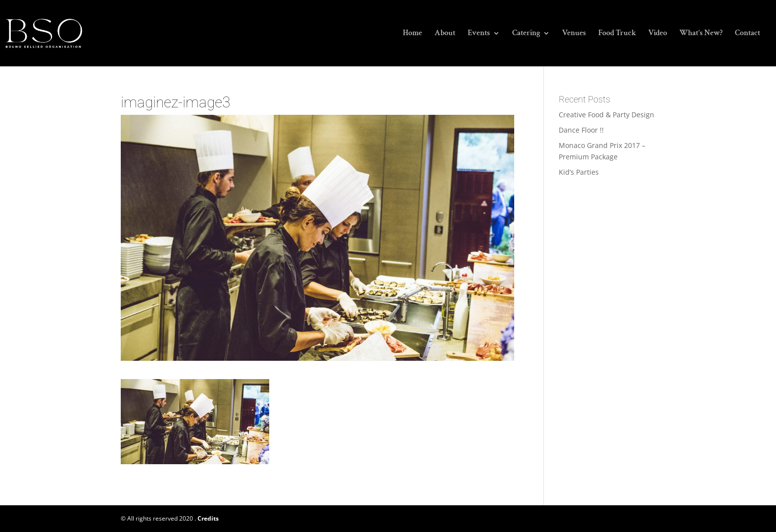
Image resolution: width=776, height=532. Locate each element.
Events (479, 34)
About (445, 34)
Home (412, 34)
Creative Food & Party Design (606, 115)
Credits (208, 518)
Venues (574, 34)
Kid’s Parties (579, 172)
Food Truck (617, 34)
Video (658, 34)
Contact (748, 34)
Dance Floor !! (581, 130)
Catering (526, 34)
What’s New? (701, 34)
